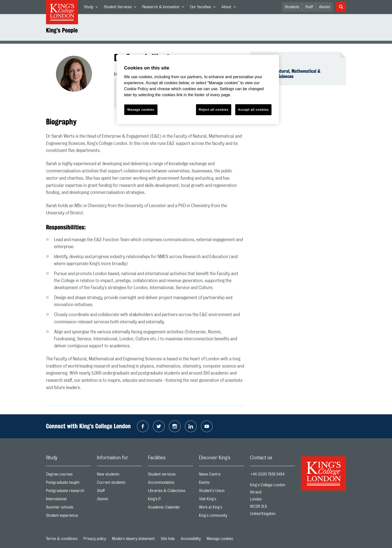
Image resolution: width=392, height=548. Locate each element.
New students (119, 475)
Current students (119, 484)
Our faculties (204, 8)
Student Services (121, 8)
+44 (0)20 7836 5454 (267, 474)
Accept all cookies (253, 110)
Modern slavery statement (133, 539)
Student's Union (221, 492)
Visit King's (221, 500)
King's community (221, 517)
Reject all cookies (214, 110)
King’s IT (170, 500)
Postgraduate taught (68, 484)
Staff (309, 7)
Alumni (324, 7)
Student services (170, 475)
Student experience (68, 517)
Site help (168, 539)
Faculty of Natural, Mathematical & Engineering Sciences (288, 74)
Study (92, 8)
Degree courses (68, 475)
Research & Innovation (165, 8)
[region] (198, 89)
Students (292, 7)
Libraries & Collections (170, 492)
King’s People (62, 30)
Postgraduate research (68, 492)
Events (221, 484)
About (230, 8)
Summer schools (68, 508)
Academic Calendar (170, 508)
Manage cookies (220, 539)
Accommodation (170, 484)
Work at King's (221, 508)
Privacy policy (95, 539)
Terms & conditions (62, 539)
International (68, 500)
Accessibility (191, 539)
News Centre (221, 475)
